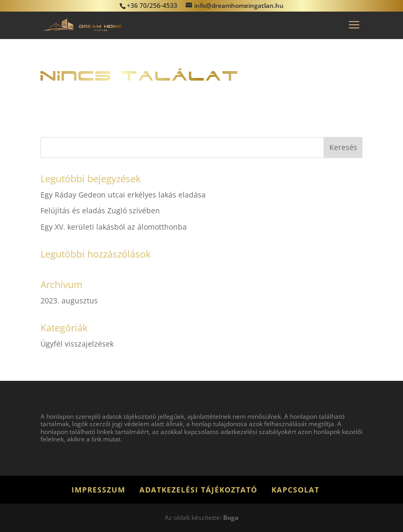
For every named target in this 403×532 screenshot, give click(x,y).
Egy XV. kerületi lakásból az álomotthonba (114, 227)
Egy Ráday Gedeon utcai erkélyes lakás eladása (123, 195)
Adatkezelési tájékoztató (198, 490)
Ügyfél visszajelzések (77, 344)
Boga (231, 518)
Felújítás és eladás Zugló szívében (100, 210)
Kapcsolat (295, 490)
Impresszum (98, 490)
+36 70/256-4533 (152, 6)
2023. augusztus (69, 301)
